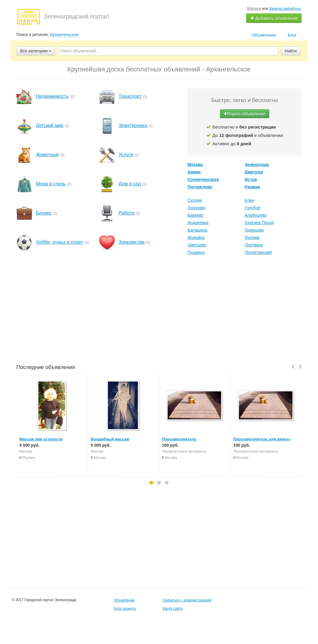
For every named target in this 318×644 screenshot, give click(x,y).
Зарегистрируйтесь (285, 9)
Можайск (196, 237)
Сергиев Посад (259, 223)
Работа (126, 213)
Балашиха (197, 230)
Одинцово (254, 230)
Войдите (254, 9)
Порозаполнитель (179, 439)
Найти (291, 51)
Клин (249, 200)
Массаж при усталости (41, 439)
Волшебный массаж (110, 439)
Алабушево (256, 215)
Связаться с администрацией (187, 600)
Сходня (195, 200)
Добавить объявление (274, 18)
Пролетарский (258, 252)
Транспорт (130, 96)
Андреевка (198, 223)
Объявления (264, 35)
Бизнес (44, 213)
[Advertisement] (159, 310)
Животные (47, 155)
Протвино (254, 245)
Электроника (133, 125)
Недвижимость (52, 96)
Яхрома (252, 237)
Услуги (126, 155)
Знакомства (132, 242)
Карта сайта (173, 609)
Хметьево (197, 245)
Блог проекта (125, 609)
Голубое (252, 208)
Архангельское (64, 35)
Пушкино (196, 252)
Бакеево (196, 215)
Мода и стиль (51, 184)
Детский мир (50, 125)
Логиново (196, 208)
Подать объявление (245, 114)
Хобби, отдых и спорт (60, 242)
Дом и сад (130, 184)
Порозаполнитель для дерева (262, 439)
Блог (292, 35)
